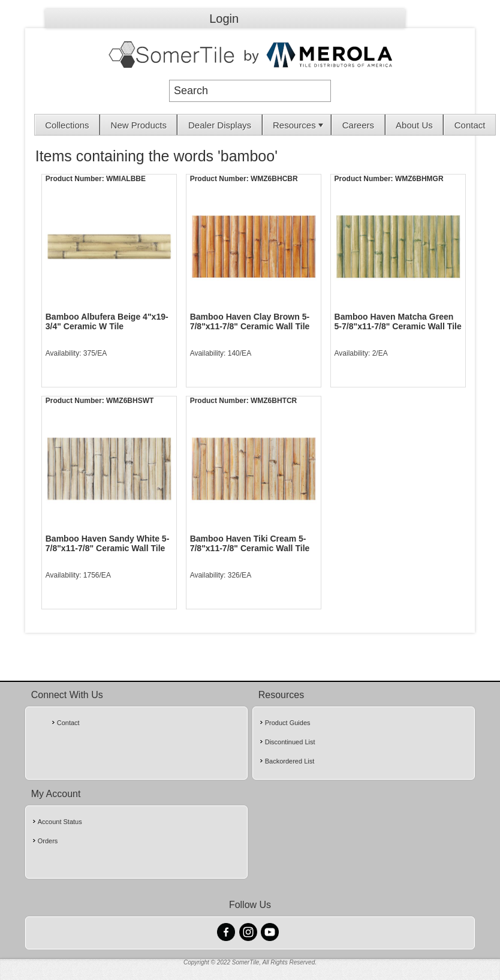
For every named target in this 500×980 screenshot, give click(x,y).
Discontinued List (290, 742)
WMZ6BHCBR (274, 179)
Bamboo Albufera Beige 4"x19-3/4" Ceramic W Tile (107, 321)
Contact (470, 125)
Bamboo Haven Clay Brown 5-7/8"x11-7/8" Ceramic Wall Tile (250, 321)
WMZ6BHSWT (130, 401)
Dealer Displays (220, 125)
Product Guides (288, 723)
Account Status (60, 822)
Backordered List (290, 761)
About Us (414, 125)
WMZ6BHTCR (274, 401)
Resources (299, 125)
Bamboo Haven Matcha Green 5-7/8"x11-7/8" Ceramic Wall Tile (398, 321)
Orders (48, 841)
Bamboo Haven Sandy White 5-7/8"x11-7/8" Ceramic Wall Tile (108, 543)
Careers (358, 125)
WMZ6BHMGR (419, 179)
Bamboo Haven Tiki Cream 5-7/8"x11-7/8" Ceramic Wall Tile (250, 543)
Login (224, 19)
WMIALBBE (126, 179)
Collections (67, 125)
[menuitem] (67, 125)
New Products (139, 125)
